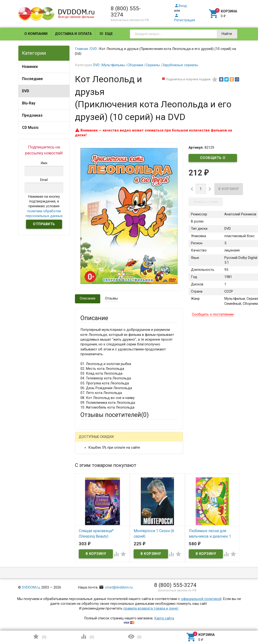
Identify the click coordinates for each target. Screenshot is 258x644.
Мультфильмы (113, 65)
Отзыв (86, 531)
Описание (88, 298)
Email (85, 482)
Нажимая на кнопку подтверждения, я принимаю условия (44, 206)
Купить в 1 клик (206, 202)
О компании (36, 34)
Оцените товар (92, 522)
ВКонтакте (140, 440)
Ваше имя (88, 465)
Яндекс (95, 448)
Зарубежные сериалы (180, 65)
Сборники (135, 65)
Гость (87, 440)
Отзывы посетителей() (115, 415)
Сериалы (153, 65)
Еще (106, 34)
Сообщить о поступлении (213, 159)
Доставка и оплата (73, 34)
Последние (32, 79)
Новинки (30, 67)
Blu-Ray (29, 103)
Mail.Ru (111, 440)
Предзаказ (32, 115)
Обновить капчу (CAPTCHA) (140, 602)
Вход (181, 6)
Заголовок (89, 505)
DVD (26, 91)
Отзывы (111, 298)
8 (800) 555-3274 (126, 11)
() (39, 636)
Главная (82, 49)
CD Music (30, 128)
